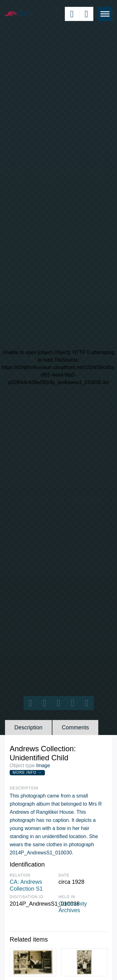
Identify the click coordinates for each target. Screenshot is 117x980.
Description (28, 727)
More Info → (27, 772)
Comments (75, 727)
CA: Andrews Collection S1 (26, 885)
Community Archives (73, 907)
